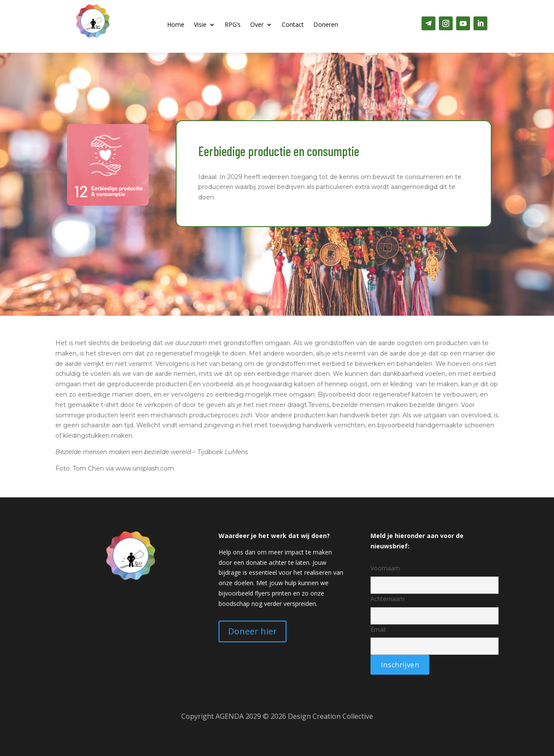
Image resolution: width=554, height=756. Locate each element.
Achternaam (435, 607)
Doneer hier (253, 631)
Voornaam (435, 577)
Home (176, 25)
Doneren (326, 25)
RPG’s (233, 25)
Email (435, 638)
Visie (200, 25)
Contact (293, 25)
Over (257, 25)
